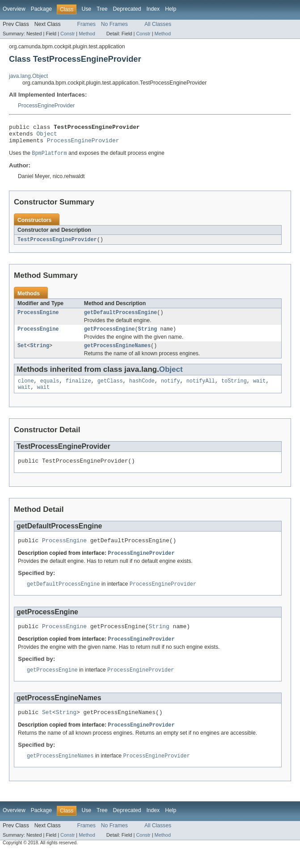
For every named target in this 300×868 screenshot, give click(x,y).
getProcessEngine (110, 336)
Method (87, 34)
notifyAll (201, 389)
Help (171, 9)
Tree (102, 9)
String (148, 336)
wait (259, 389)
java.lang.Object (28, 76)
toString (234, 389)
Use (86, 9)
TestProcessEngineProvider (57, 244)
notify (171, 389)
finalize (78, 389)
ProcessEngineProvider (46, 106)
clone (26, 389)
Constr (68, 34)
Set (22, 353)
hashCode (142, 389)
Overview (14, 9)
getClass (110, 389)
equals (50, 389)
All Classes (158, 24)
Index (153, 9)
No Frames (114, 24)
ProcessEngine (38, 318)
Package (41, 9)
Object (47, 136)
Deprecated (127, 9)
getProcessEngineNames (117, 353)
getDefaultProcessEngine (120, 318)
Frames (87, 24)
